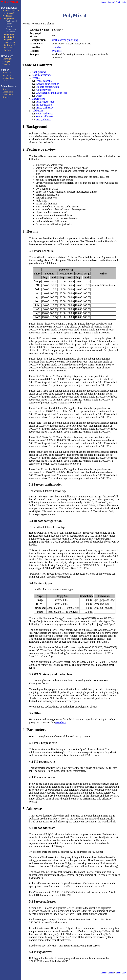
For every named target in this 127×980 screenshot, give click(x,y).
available (57, 47)
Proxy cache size (45, 108)
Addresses (37, 111)
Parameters (38, 99)
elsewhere (61, 722)
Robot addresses (44, 114)
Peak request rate (45, 102)
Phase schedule (44, 81)
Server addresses (45, 117)
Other (39, 96)
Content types (43, 90)
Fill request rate (44, 105)
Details (36, 78)
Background (39, 72)
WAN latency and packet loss (51, 93)
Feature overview (42, 75)
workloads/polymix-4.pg (65, 40)
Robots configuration (47, 87)
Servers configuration (47, 84)
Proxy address (43, 119)
